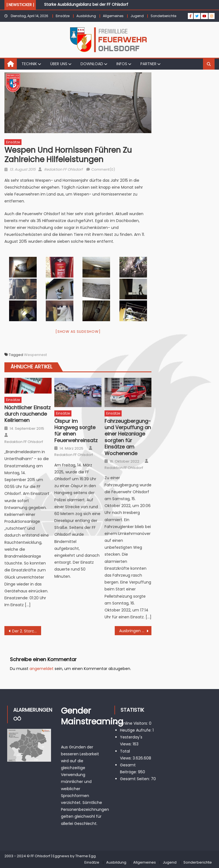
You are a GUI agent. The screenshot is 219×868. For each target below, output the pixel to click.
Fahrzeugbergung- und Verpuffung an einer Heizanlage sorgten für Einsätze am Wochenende (128, 437)
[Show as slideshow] (78, 332)
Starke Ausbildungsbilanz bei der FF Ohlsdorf (86, 4)
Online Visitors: (134, 723)
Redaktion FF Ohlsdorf (63, 169)
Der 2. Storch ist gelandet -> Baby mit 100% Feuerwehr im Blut (27, 631)
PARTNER (148, 64)
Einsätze (63, 16)
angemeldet (42, 669)
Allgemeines (113, 16)
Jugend (137, 16)
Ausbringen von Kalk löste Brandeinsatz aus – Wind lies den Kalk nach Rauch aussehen (135, 631)
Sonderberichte (163, 16)
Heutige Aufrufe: (136, 730)
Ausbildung (86, 16)
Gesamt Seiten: (135, 779)
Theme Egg (86, 856)
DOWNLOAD (92, 64)
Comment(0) (103, 169)
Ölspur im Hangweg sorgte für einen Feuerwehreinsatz (76, 431)
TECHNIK (29, 64)
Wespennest (35, 355)
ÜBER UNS (59, 64)
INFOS (122, 64)
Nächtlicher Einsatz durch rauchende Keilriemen (28, 414)
